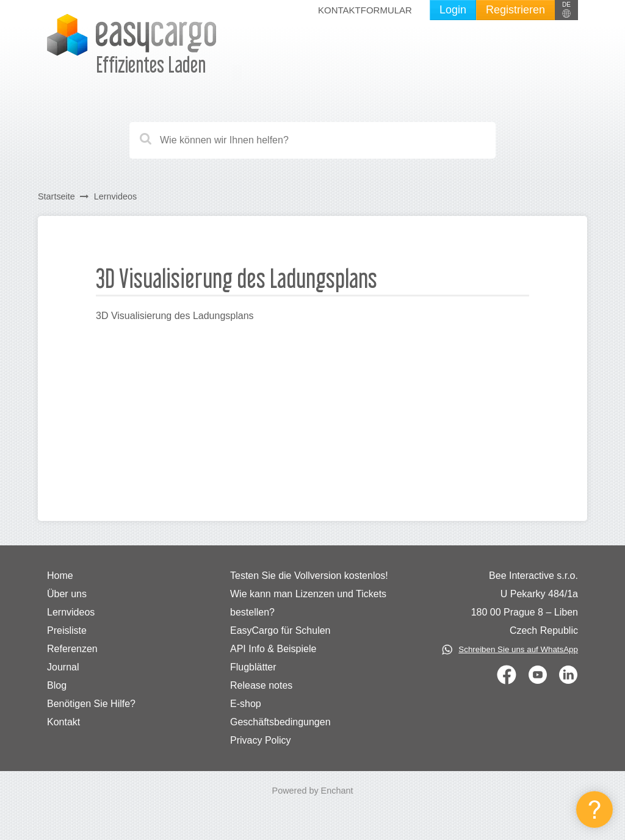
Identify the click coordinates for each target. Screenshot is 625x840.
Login (453, 10)
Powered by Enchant (313, 791)
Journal (63, 667)
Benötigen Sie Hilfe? (91, 704)
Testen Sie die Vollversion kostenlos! (309, 576)
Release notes (261, 685)
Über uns (67, 594)
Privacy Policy (261, 740)
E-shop (246, 704)
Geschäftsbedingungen (280, 722)
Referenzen (72, 649)
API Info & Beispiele (273, 649)
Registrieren (515, 10)
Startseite (56, 196)
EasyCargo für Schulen (280, 630)
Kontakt (63, 722)
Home (60, 576)
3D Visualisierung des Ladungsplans (175, 316)
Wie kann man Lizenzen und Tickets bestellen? (308, 603)
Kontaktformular (365, 10)
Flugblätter (253, 667)
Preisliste (67, 630)
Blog (57, 685)
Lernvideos (115, 196)
